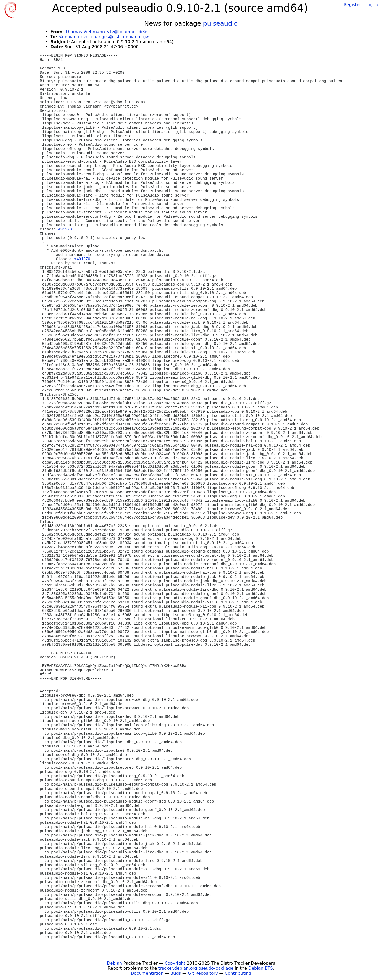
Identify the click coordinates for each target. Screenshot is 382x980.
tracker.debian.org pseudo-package (196, 968)
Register (352, 5)
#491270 (82, 259)
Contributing (238, 973)
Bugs (176, 973)
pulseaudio (221, 24)
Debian (114, 963)
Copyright (175, 963)
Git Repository (203, 973)
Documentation (147, 973)
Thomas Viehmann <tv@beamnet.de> (106, 32)
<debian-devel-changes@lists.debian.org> (104, 37)
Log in (372, 5)
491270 (65, 229)
